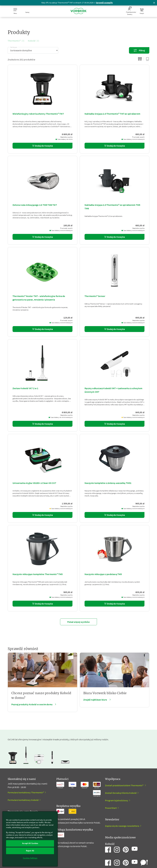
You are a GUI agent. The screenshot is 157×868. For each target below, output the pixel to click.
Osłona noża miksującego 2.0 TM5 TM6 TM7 (35, 205)
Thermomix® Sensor (95, 296)
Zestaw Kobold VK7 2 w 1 (25, 388)
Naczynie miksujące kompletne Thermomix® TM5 (38, 574)
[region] (30, 839)
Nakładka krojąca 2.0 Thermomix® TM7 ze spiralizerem (112, 114)
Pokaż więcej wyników (78, 622)
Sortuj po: (14, 47)
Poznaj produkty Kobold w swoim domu (32, 704)
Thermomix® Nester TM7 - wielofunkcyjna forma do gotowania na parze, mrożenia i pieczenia (39, 298)
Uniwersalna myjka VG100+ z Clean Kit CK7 (34, 483)
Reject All (30, 851)
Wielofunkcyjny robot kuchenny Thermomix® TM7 (38, 114)
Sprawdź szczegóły (104, 3)
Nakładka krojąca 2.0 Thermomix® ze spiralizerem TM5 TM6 (112, 207)
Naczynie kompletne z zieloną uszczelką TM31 (108, 483)
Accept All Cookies (30, 843)
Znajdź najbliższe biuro (95, 700)
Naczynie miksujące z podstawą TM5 (103, 574)
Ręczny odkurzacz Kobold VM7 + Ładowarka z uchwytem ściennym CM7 (113, 390)
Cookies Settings (30, 858)
